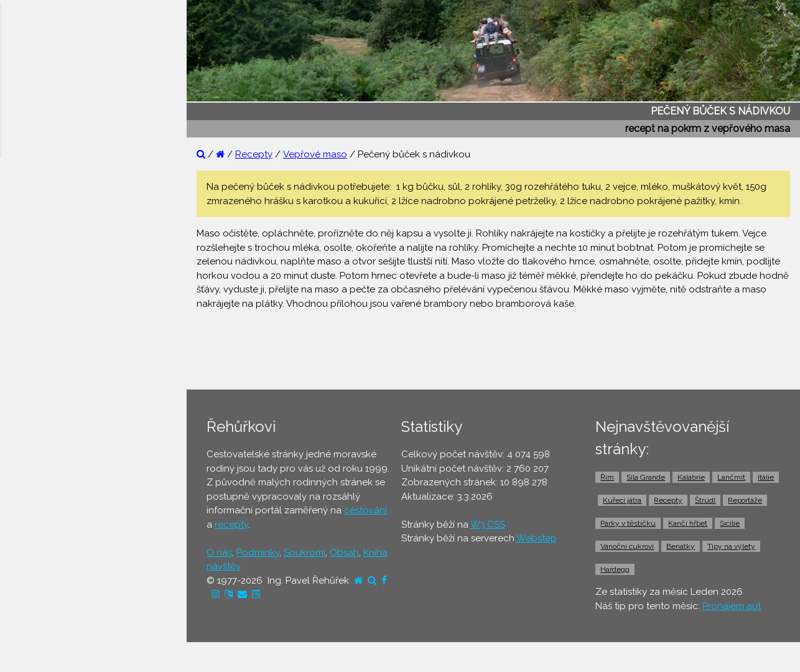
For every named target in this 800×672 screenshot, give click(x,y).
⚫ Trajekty (37, 460)
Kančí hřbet (688, 523)
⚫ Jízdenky (39, 436)
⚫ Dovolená (41, 340)
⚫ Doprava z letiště (57, 484)
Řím (607, 477)
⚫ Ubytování (42, 365)
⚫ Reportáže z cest (57, 197)
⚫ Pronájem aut (49, 532)
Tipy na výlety (731, 546)
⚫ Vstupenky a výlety (61, 556)
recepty (231, 525)
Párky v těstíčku (628, 523)
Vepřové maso (315, 154)
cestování (365, 510)
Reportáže (745, 500)
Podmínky (258, 553)
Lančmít (731, 477)
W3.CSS (488, 525)
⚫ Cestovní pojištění (58, 388)
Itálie (766, 477)
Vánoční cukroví (627, 546)
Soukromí (305, 553)
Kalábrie (691, 477)
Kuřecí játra (622, 500)
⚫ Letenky (37, 413)
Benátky (681, 546)
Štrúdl (705, 500)
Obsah (344, 553)
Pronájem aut (732, 606)
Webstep (537, 538)
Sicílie (730, 523)
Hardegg (615, 569)
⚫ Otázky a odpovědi (62, 221)
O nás (219, 553)
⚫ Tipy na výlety (50, 245)
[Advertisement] (498, 348)
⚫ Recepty (38, 293)
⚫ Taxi (28, 508)
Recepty (254, 154)
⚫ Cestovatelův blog (61, 269)
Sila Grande (646, 477)
